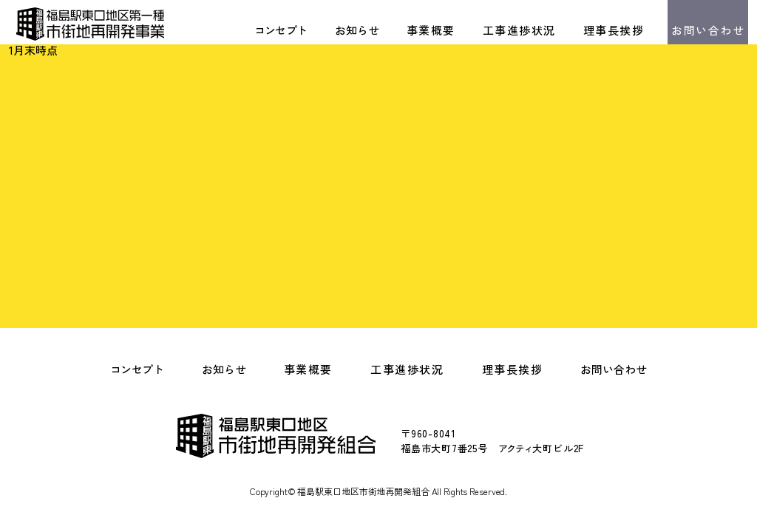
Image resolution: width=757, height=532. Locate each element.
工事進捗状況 (519, 30)
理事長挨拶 (614, 30)
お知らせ (357, 30)
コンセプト (281, 30)
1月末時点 (33, 50)
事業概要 (431, 30)
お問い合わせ (708, 30)
